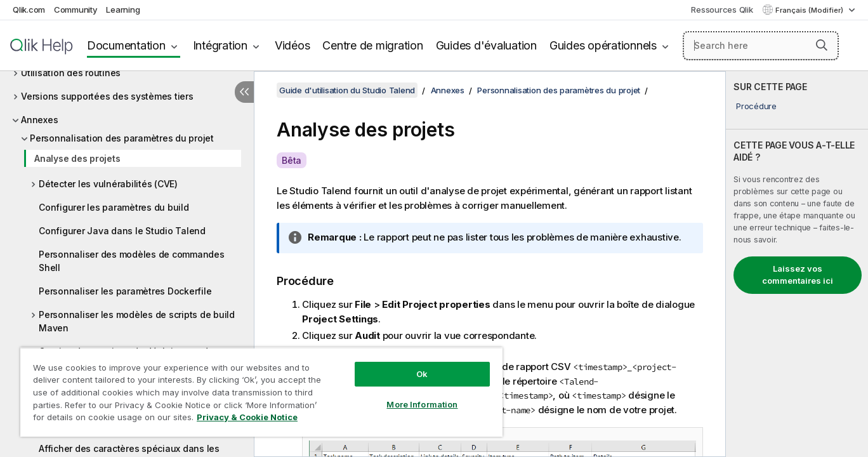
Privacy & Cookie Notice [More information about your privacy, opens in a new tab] (247, 417)
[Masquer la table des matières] (244, 92)
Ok (422, 374)
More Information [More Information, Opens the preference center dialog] (422, 404)
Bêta (292, 160)
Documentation (126, 45)
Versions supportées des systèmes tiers (107, 96)
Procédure (756, 106)
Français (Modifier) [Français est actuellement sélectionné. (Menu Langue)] (810, 10)
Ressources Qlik (722, 10)
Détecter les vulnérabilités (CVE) (108, 184)
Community (76, 10)
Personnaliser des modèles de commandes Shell (132, 261)
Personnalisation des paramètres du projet (122, 138)
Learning (123, 10)
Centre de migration (372, 45)
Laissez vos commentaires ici (798, 275)
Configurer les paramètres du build (114, 207)
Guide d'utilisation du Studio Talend (347, 90)
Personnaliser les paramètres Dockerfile (125, 291)
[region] (261, 392)
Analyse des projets (77, 158)
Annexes (39, 120)
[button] (822, 45)
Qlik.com (29, 10)
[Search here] (761, 46)
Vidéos (293, 45)
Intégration (220, 45)
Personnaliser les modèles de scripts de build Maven (137, 321)
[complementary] (797, 264)
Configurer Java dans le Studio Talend (122, 231)
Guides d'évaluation (486, 45)
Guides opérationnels (603, 45)
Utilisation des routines (71, 73)
